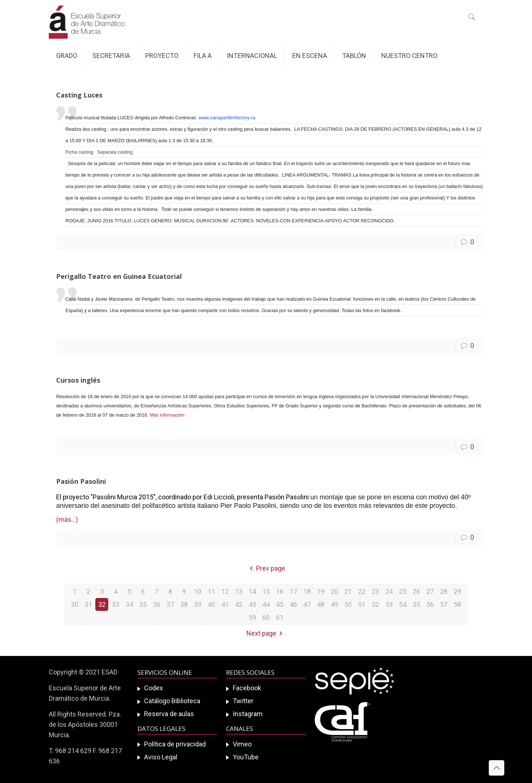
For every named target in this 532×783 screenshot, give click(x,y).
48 (321, 604)
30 (75, 604)
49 (334, 604)
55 (416, 604)
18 (307, 591)
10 (198, 591)
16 (280, 591)
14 (252, 591)
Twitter (243, 701)
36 (157, 604)
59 (252, 617)
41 (225, 604)
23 (375, 591)
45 (280, 604)
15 (266, 591)
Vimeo (242, 744)
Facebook (247, 688)
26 (416, 591)
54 (403, 604)
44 (266, 604)
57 (444, 604)
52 (375, 604)
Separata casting (115, 152)
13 (239, 591)
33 (116, 604)
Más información (167, 415)
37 (170, 604)
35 (143, 604)
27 (430, 591)
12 (225, 591)
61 (280, 617)
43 (252, 604)
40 (211, 604)
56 (430, 604)
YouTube (246, 757)
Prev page (266, 568)
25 (403, 591)
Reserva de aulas (169, 714)
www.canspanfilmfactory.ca (227, 118)
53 (389, 604)
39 (198, 604)
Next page (266, 633)
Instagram (248, 714)
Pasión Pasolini (81, 481)
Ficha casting (79, 152)
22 (362, 591)
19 (321, 591)
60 (266, 617)
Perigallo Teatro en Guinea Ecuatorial (119, 276)
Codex (154, 688)
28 (444, 591)
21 (348, 591)
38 (184, 604)
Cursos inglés (78, 380)
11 (211, 591)
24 (389, 591)
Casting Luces (79, 95)
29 (457, 591)
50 (348, 604)
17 (293, 591)
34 (129, 604)
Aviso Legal (161, 757)
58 (457, 604)
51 (362, 604)
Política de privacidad (175, 744)
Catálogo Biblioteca (172, 701)
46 (293, 604)
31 (88, 604)
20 (334, 591)
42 (239, 604)
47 (307, 604)
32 (102, 604)
